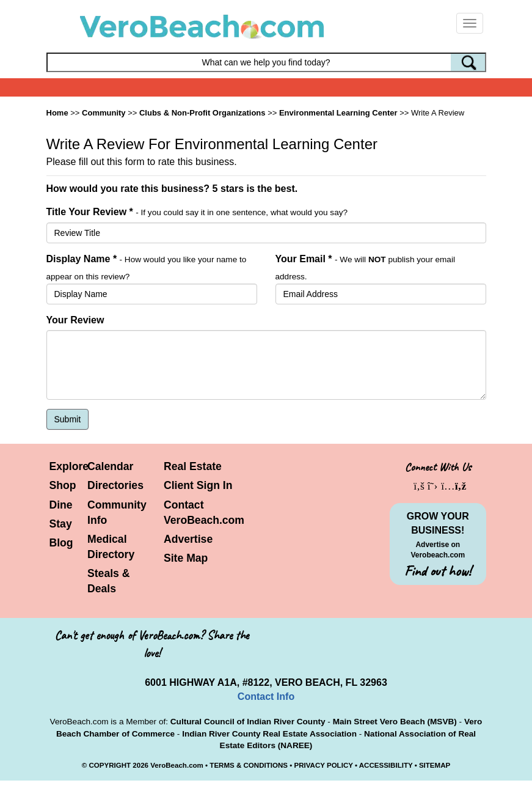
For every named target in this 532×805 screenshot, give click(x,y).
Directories (115, 485)
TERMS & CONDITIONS (249, 765)
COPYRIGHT (110, 765)
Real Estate (193, 466)
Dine (61, 505)
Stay (61, 524)
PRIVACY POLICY (323, 765)
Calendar (110, 466)
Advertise (188, 539)
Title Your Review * (90, 212)
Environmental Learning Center (338, 113)
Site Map (186, 558)
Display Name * (82, 259)
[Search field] (266, 62)
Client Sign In (198, 485)
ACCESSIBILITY (386, 765)
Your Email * (304, 259)
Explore (69, 466)
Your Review (75, 320)
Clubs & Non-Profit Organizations (202, 113)
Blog (61, 543)
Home (57, 113)
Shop (63, 485)
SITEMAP (435, 765)
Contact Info (266, 697)
